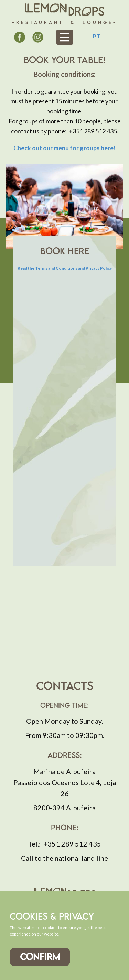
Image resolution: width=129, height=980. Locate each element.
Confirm (40, 957)
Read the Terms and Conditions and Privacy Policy (65, 268)
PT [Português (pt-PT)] (96, 36)
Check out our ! (64, 148)
